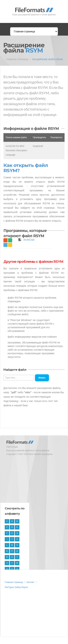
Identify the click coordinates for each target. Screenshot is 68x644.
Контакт (30, 582)
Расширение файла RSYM (47, 59)
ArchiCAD (29, 240)
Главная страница (17, 59)
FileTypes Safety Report (16, 587)
